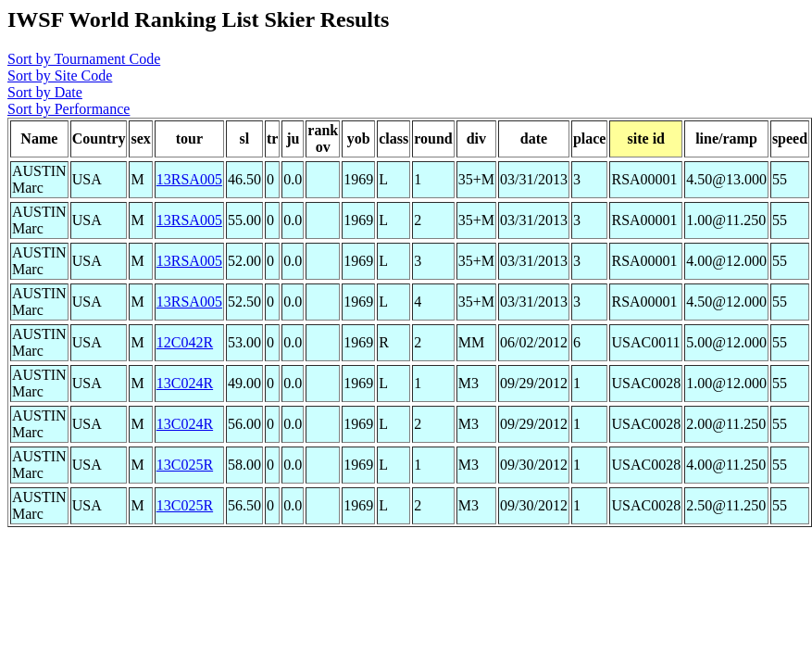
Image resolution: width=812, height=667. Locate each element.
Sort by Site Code (60, 76)
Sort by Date (45, 92)
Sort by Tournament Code (84, 59)
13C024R (185, 383)
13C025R (185, 465)
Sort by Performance (69, 109)
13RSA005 (189, 179)
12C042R (185, 342)
